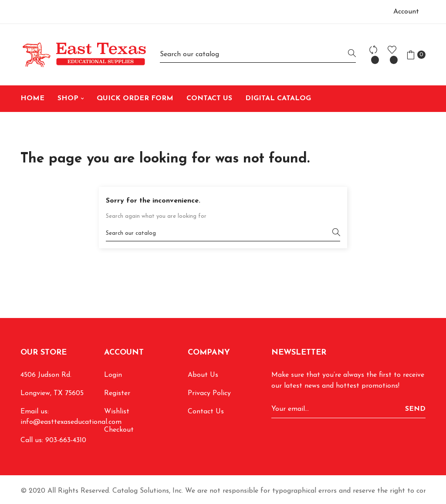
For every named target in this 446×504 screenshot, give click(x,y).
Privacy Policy (209, 393)
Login (113, 375)
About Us (203, 375)
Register (117, 393)
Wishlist (117, 412)
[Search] (258, 55)
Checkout (119, 430)
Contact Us (206, 412)
